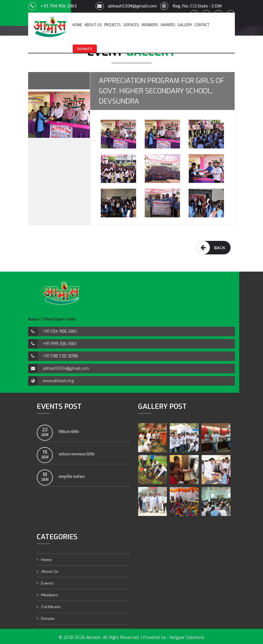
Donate (85, 49)
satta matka (11, 263)
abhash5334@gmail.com (126, 6)
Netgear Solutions (187, 638)
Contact (202, 25)
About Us (93, 25)
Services (131, 25)
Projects (113, 25)
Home (77, 25)
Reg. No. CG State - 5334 (189, 6)
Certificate (51, 607)
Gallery (185, 25)
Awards (168, 25)
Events (47, 583)
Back (211, 248)
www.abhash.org (58, 381)
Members (150, 25)
